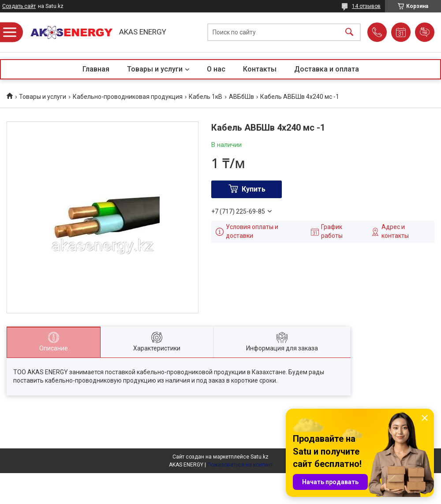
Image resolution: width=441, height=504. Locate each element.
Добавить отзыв (425, 32)
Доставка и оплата (327, 69)
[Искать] (349, 32)
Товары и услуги (155, 69)
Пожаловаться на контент (240, 465)
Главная (96, 69)
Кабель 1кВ (206, 97)
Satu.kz (260, 457)
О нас (216, 69)
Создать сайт (19, 6)
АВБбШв (241, 97)
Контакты (260, 69)
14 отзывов (366, 6)
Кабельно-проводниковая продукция (128, 97)
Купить (254, 189)
